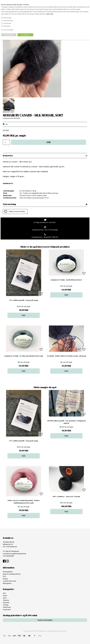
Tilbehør (6, 600)
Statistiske (7, 26)
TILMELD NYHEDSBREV (45, 620)
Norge (5, 579)
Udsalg (6, 605)
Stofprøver (7, 607)
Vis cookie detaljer (7, 30)
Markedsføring (8, 21)
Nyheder (6, 603)
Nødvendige (7, 18)
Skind (5, 596)
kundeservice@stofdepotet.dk (14, 554)
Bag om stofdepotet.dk (12, 574)
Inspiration (7, 610)
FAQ (4, 576)
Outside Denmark (10, 581)
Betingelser (7, 583)
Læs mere (50, 14)
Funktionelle (7, 23)
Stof (4, 593)
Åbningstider (8, 572)
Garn (5, 598)
